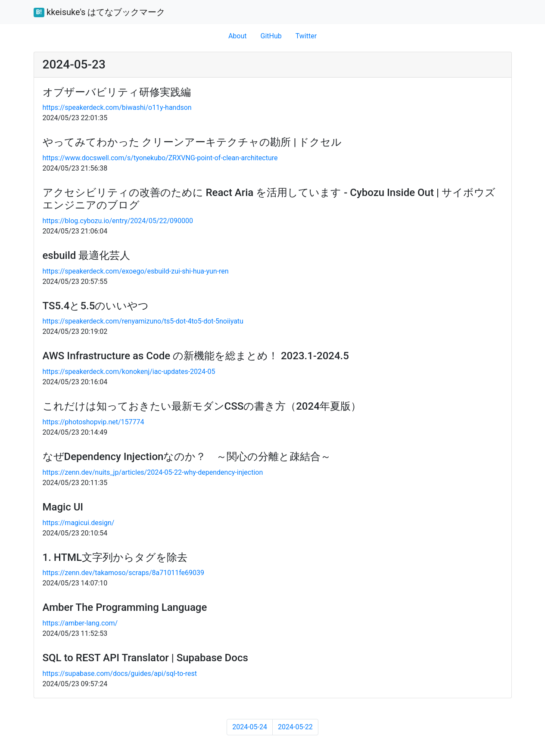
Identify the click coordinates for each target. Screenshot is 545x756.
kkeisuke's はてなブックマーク (100, 12)
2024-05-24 (250, 727)
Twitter (306, 36)
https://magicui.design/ (79, 523)
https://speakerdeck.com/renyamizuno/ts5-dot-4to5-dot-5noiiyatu (143, 321)
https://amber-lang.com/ (80, 623)
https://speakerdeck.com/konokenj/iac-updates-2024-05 (129, 372)
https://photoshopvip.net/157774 (93, 422)
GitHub (271, 36)
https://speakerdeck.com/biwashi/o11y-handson (117, 107)
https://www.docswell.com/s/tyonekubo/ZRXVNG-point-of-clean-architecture (160, 158)
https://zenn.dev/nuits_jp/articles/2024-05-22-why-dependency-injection (153, 472)
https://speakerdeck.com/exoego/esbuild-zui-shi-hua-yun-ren (136, 271)
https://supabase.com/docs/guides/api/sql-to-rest (120, 674)
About (238, 36)
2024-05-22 (295, 727)
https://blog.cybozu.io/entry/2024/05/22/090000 (118, 221)
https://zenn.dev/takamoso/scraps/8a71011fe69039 (123, 573)
